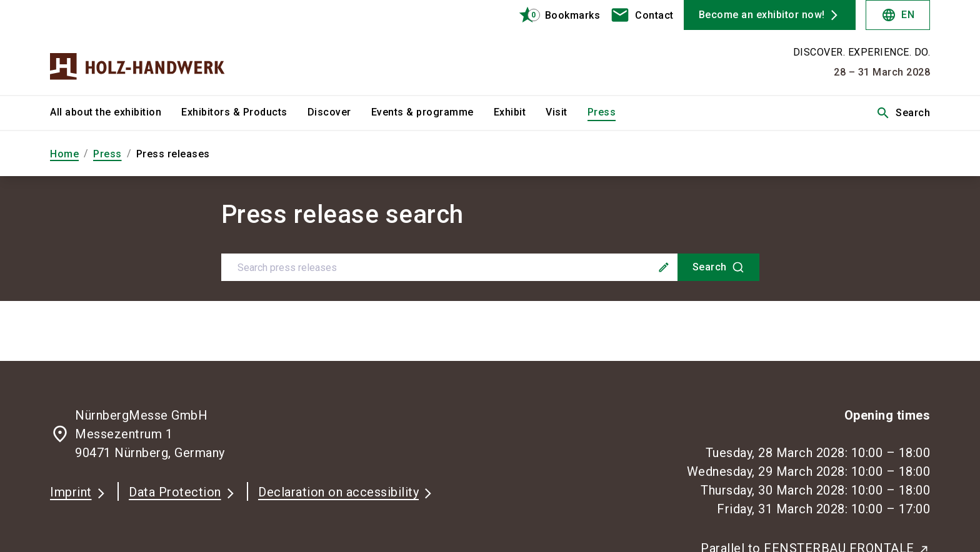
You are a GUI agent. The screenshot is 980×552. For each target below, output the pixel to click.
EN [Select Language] (898, 15)
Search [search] (903, 113)
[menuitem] (116, 113)
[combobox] (490, 267)
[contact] (642, 15)
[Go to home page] (152, 47)
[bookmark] (554, 15)
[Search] (718, 267)
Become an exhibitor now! (762, 15)
